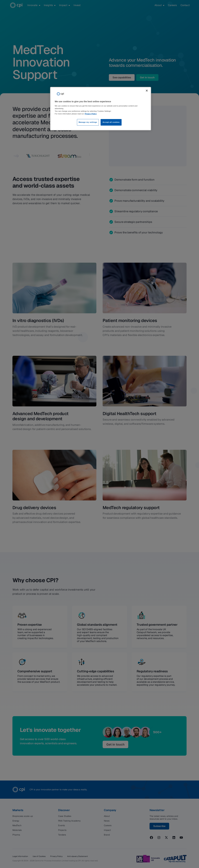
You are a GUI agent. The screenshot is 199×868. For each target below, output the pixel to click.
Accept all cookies (111, 122)
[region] (101, 109)
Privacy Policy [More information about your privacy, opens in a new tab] (91, 114)
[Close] (147, 91)
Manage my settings (88, 122)
